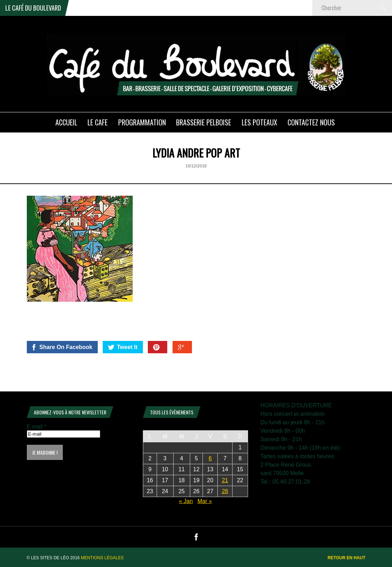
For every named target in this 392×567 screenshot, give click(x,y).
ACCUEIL (66, 122)
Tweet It (123, 347)
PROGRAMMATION (142, 122)
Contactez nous (311, 122)
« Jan (186, 501)
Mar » (205, 501)
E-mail (37, 427)
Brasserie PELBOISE (204, 122)
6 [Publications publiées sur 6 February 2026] (210, 458)
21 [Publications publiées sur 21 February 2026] (225, 480)
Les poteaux (260, 122)
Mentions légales (102, 558)
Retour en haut (346, 558)
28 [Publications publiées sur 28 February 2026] (225, 491)
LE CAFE (98, 122)
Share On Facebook (62, 347)
